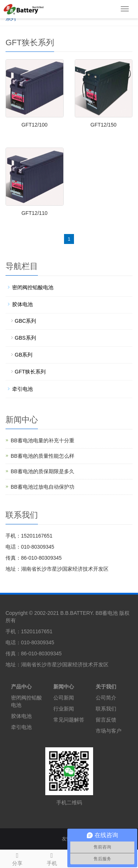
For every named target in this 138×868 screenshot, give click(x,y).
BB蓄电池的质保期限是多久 (43, 471)
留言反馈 (106, 720)
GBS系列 (25, 338)
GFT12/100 (34, 125)
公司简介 (106, 698)
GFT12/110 (34, 213)
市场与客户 (109, 731)
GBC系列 (25, 321)
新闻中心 (64, 687)
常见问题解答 (69, 720)
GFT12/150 (104, 125)
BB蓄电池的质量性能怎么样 (43, 456)
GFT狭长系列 (30, 372)
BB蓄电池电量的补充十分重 (43, 440)
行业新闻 (64, 709)
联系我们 (106, 709)
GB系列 (24, 355)
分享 (17, 858)
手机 (52, 858)
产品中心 (21, 687)
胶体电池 (22, 304)
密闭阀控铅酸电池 (33, 287)
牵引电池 (22, 389)
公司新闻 (64, 698)
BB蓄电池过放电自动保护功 (43, 487)
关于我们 (106, 687)
